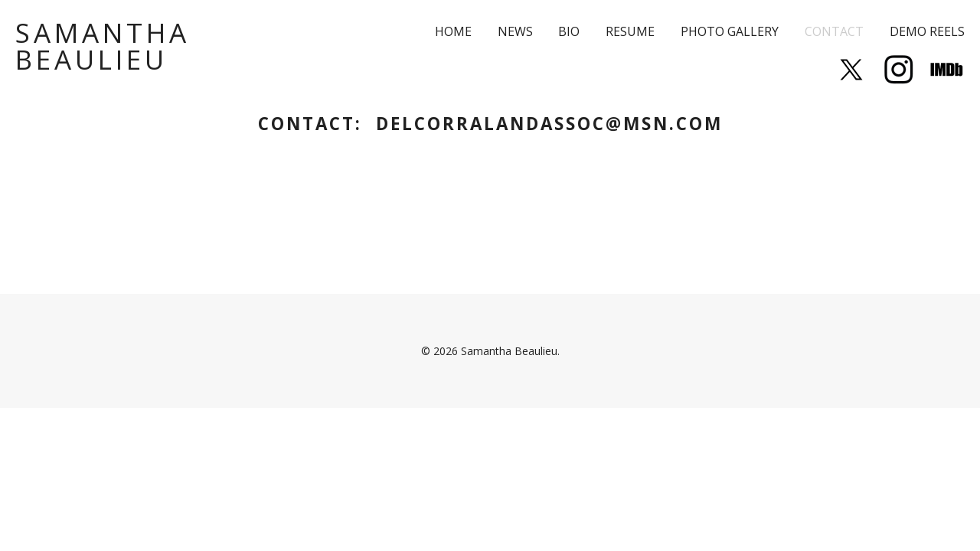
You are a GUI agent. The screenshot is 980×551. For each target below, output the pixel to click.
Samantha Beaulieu (103, 46)
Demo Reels (927, 31)
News (515, 31)
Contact (834, 31)
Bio (569, 31)
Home (453, 31)
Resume (630, 31)
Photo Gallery (730, 31)
